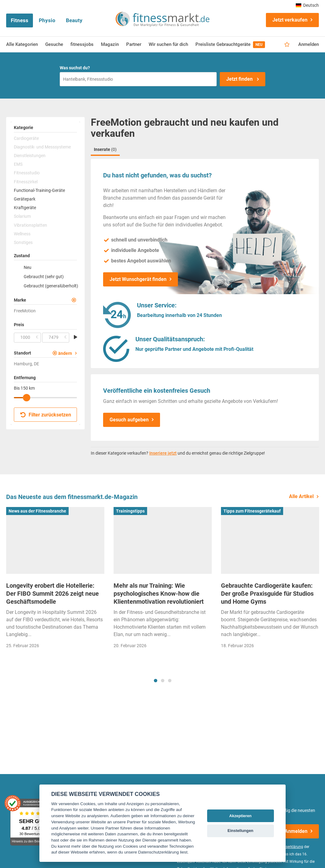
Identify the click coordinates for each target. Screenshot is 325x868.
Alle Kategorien (22, 44)
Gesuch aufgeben (129, 420)
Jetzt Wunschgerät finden (138, 279)
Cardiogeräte (26, 138)
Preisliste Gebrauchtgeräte (230, 45)
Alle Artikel (301, 496)
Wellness (22, 234)
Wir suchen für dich (168, 44)
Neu (28, 267)
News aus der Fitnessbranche (37, 511)
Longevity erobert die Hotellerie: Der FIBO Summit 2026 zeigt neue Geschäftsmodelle (52, 594)
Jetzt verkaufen (290, 20)
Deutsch (307, 5)
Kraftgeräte (25, 208)
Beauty (74, 20)
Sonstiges (23, 242)
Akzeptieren (241, 816)
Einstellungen (240, 831)
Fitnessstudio (27, 173)
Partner (134, 44)
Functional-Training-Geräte (39, 190)
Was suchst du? (75, 68)
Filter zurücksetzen (46, 415)
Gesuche (54, 44)
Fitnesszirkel (26, 182)
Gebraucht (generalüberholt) (50, 286)
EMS (18, 164)
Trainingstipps (130, 511)
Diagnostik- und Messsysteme (42, 147)
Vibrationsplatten (30, 225)
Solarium (22, 216)
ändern (65, 353)
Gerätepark (25, 199)
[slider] (26, 398)
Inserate (105, 149)
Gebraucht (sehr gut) (44, 277)
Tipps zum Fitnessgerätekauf (252, 511)
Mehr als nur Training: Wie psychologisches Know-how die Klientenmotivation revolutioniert (159, 594)
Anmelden (309, 44)
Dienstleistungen (30, 156)
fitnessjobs (82, 44)
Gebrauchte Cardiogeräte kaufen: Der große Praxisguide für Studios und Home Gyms (267, 594)
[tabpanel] (55, 580)
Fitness (20, 20)
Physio (47, 20)
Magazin (110, 44)
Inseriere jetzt (163, 453)
